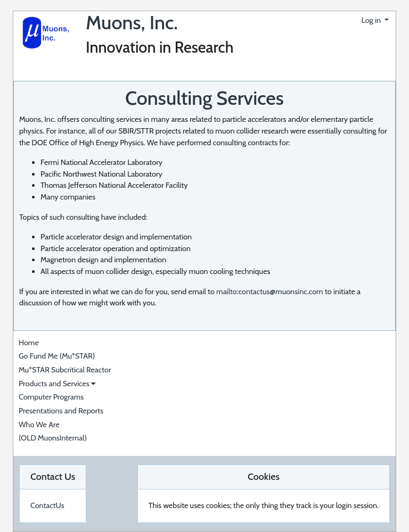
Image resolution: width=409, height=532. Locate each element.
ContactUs (47, 505)
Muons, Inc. (132, 22)
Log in (372, 20)
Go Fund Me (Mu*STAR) (57, 356)
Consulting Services (204, 98)
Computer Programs (51, 397)
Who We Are (39, 425)
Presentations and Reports (61, 411)
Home (29, 343)
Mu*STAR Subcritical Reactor (65, 370)
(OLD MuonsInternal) (53, 438)
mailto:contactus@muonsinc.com (270, 292)
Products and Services (57, 384)
